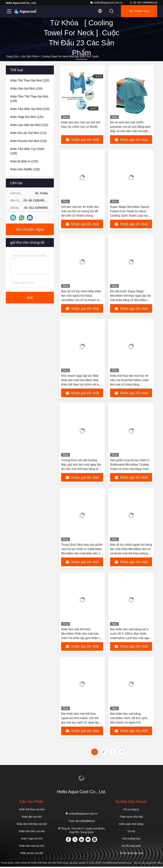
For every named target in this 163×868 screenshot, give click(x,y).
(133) (30, 109)
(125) (27, 117)
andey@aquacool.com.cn (106, 3)
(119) (24, 161)
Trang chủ (12, 56)
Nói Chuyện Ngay (138, 11)
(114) (28, 133)
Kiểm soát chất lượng (131, 825)
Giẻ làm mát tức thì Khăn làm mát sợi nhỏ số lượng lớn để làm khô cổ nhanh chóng (80, 211)
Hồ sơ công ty (131, 811)
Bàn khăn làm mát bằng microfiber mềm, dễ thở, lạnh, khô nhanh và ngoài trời (129, 719)
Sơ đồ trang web (131, 847)
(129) (29, 99)
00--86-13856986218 (143, 3)
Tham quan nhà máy (131, 818)
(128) (27, 151)
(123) (28, 141)
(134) (26, 89)
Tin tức (131, 833)
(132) (30, 81)
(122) (29, 125)
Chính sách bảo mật (131, 854)
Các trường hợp (131, 840)
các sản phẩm (30, 56)
